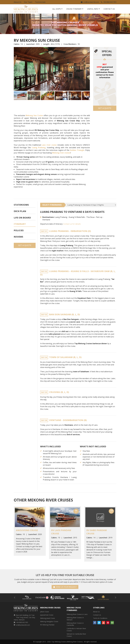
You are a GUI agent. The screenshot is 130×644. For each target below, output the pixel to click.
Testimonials (40, 2)
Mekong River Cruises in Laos (77, 614)
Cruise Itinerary (74, 9)
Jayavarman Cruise (47, 615)
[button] (16, 69)
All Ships (57, 9)
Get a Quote (105, 108)
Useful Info (93, 9)
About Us (18, 2)
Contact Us (109, 9)
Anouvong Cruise (27, 530)
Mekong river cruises (61, 153)
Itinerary (20, 224)
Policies (19, 230)
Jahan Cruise (45, 612)
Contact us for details (72, 224)
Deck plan (20, 211)
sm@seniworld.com (90, 2)
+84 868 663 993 (109, 2)
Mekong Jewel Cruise (48, 618)
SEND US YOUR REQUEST (65, 587)
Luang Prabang (39, 148)
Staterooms (21, 205)
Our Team (28, 2)
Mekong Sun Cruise (34, 115)
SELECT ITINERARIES (52, 205)
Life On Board (22, 218)
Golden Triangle (77, 150)
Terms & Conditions (100, 618)
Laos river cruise (49, 145)
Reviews (18, 237)
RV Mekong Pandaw (47, 625)
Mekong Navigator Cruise (49, 621)
